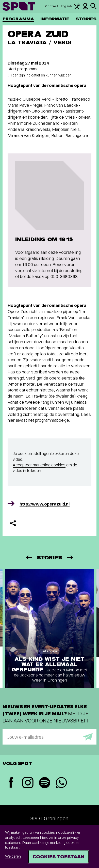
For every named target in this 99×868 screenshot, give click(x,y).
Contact (52, 6)
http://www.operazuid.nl (45, 504)
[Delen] (13, 523)
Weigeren (13, 856)
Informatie (55, 19)
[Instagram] (28, 783)
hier (11, 420)
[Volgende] (71, 557)
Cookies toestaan (58, 856)
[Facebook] (11, 783)
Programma (18, 19)
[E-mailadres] (49, 737)
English (66, 6)
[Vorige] (28, 557)
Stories (86, 19)
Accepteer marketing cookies (39, 465)
